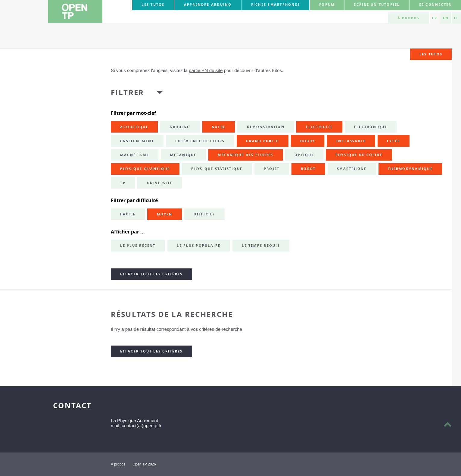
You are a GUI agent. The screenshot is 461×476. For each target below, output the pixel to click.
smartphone (352, 169)
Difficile (204, 214)
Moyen (165, 214)
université (160, 183)
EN (446, 18)
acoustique (134, 127)
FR (435, 18)
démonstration (266, 127)
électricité (319, 127)
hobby (308, 141)
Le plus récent (138, 246)
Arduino (180, 127)
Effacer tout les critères (151, 274)
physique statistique (217, 169)
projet (272, 169)
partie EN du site (206, 70)
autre (219, 127)
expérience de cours (200, 141)
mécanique (183, 155)
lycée (393, 141)
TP (123, 183)
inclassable (351, 141)
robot (308, 169)
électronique (371, 127)
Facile (128, 214)
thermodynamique (410, 169)
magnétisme (134, 155)
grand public (262, 141)
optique (304, 155)
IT (456, 18)
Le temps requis (261, 246)
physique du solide (359, 155)
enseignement (137, 141)
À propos (409, 18)
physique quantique (145, 169)
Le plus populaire (199, 246)
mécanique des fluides (245, 155)
